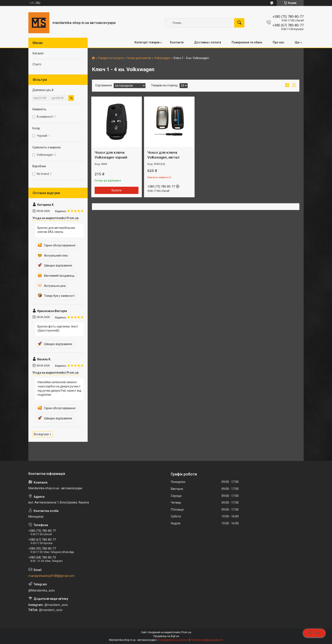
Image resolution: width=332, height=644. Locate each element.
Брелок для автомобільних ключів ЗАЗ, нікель (56, 230)
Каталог (38, 53)
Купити (117, 190)
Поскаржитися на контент (173, 640)
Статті (37, 64)
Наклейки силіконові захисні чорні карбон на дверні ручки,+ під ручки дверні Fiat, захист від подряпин (59, 388)
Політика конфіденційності (207, 640)
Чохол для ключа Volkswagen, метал (163, 155)
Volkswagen (162, 58)
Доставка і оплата (208, 42)
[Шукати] (239, 23)
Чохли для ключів (139, 58)
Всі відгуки (41, 434)
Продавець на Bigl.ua (166, 636)
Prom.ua (186, 632)
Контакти (177, 42)
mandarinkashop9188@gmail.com (51, 576)
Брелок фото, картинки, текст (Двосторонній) (58, 329)
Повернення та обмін (247, 42)
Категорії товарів (147, 42)
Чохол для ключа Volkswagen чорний (111, 155)
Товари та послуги (111, 58)
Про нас (278, 42)
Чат (314, 633)
